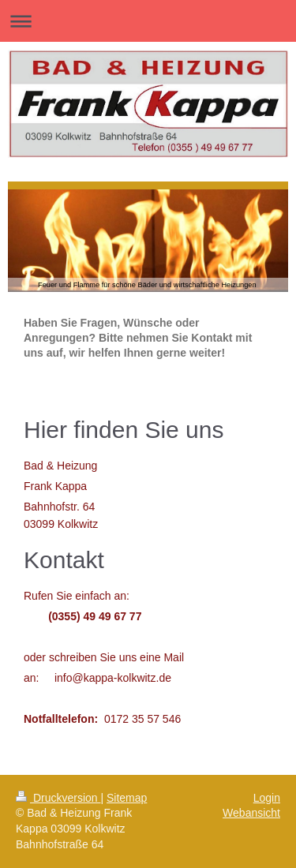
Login (267, 798)
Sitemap (127, 798)
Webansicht (251, 813)
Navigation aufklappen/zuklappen (148, 21)
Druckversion (58, 798)
